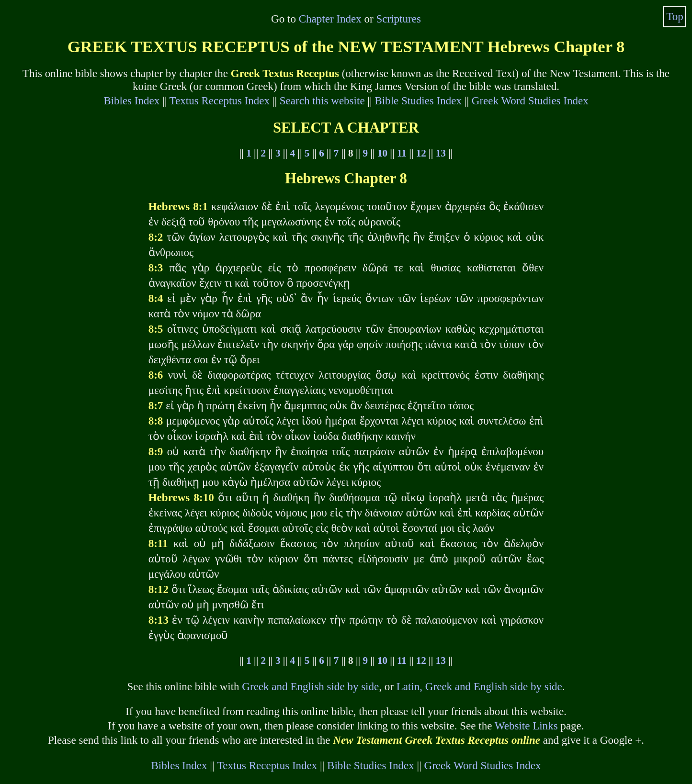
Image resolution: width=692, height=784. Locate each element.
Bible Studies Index (418, 101)
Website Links (526, 726)
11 (402, 153)
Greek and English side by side (310, 686)
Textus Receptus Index (220, 101)
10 (382, 153)
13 (441, 153)
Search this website (322, 101)
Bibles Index (131, 101)
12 (421, 153)
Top (675, 16)
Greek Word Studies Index (530, 101)
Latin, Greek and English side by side (479, 686)
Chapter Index (330, 19)
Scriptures (398, 19)
